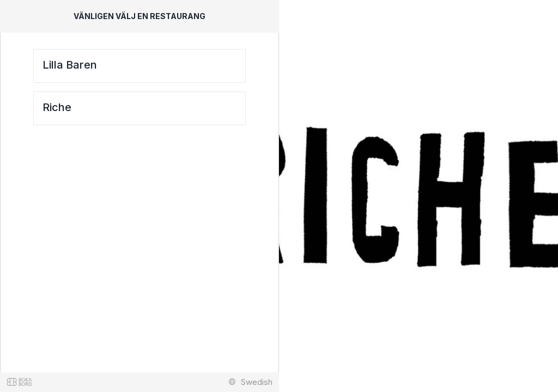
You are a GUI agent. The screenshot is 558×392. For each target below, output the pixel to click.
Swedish (251, 382)
